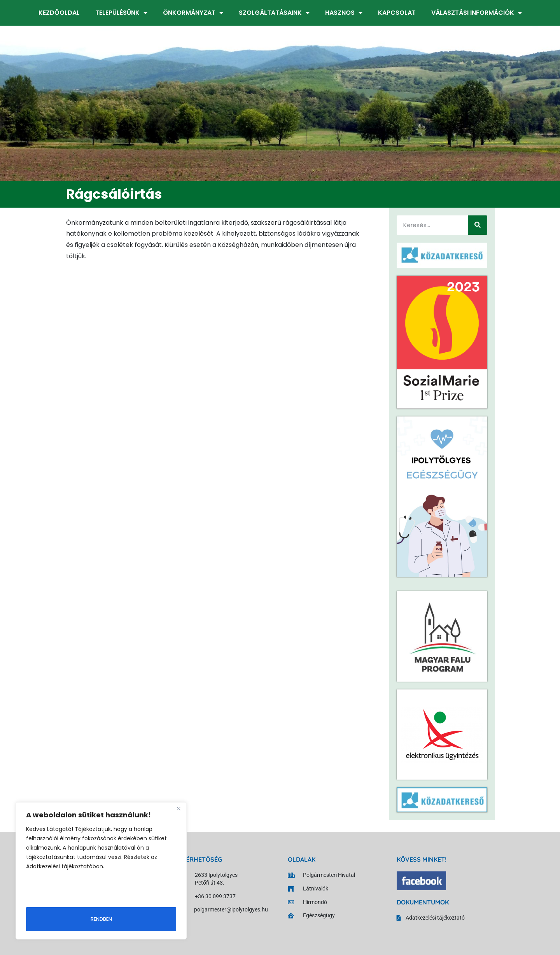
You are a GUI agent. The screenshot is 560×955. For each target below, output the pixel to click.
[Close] (178, 810)
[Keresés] (478, 225)
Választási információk (477, 13)
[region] (101, 871)
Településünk (121, 13)
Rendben (101, 918)
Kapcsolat (397, 13)
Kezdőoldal (59, 13)
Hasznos (344, 13)
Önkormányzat (193, 13)
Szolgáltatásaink (274, 13)
